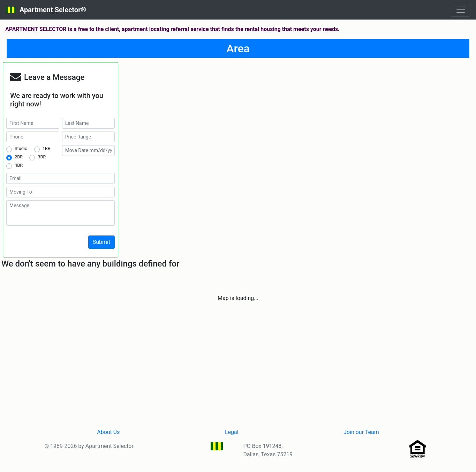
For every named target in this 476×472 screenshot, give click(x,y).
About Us (108, 432)
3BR (42, 157)
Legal (232, 432)
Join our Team (361, 432)
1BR (47, 148)
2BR (19, 157)
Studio (21, 148)
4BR (19, 165)
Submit (101, 242)
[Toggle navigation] (461, 10)
